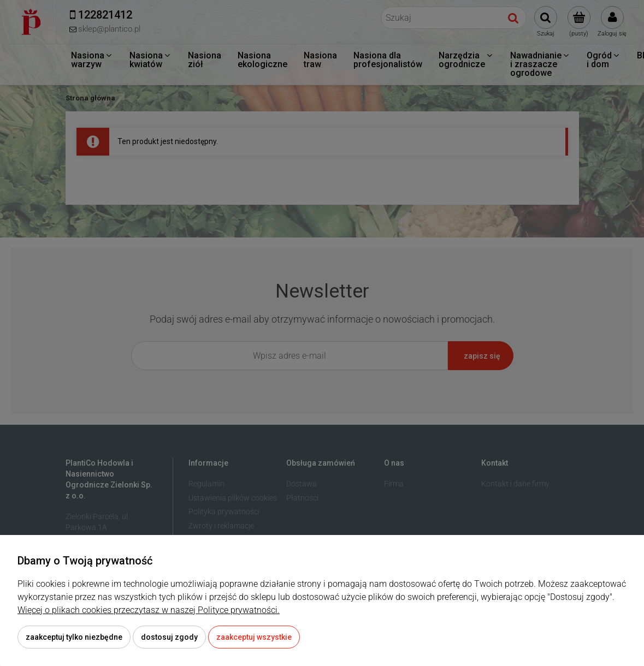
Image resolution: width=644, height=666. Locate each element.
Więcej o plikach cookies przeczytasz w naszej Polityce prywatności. (149, 610)
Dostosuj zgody (169, 637)
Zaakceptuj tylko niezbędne (74, 637)
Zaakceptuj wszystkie (254, 637)
